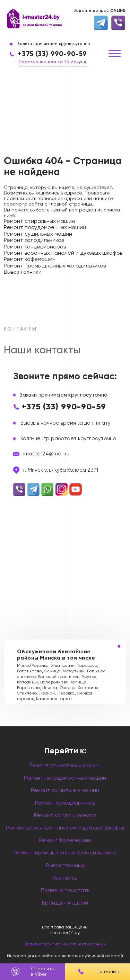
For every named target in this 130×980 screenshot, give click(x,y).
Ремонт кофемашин (30, 260)
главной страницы (70, 204)
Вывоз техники (23, 272)
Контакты (65, 878)
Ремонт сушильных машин (38, 234)
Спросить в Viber (33, 972)
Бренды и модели (65, 903)
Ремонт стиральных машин (39, 221)
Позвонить (98, 972)
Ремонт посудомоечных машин (45, 228)
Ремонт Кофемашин (65, 841)
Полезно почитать (65, 891)
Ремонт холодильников (34, 241)
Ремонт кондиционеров (35, 247)
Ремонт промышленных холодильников (55, 266)
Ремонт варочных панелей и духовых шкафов (63, 253)
